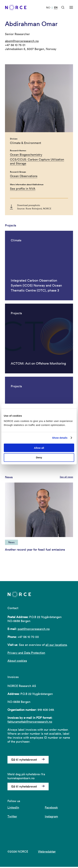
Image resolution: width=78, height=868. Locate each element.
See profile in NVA (23, 189)
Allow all (39, 448)
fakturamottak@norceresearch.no (30, 723)
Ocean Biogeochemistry (26, 155)
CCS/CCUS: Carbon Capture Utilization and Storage (37, 161)
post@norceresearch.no (34, 630)
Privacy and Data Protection (26, 654)
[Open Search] (63, 7)
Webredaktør (47, 853)
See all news (66, 478)
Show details (60, 438)
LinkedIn (13, 809)
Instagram (51, 818)
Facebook (51, 809)
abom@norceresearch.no (22, 41)
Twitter (12, 818)
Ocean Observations (24, 176)
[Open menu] (71, 7)
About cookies (17, 662)
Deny (39, 457)
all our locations (56, 646)
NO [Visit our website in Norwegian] (48, 7)
